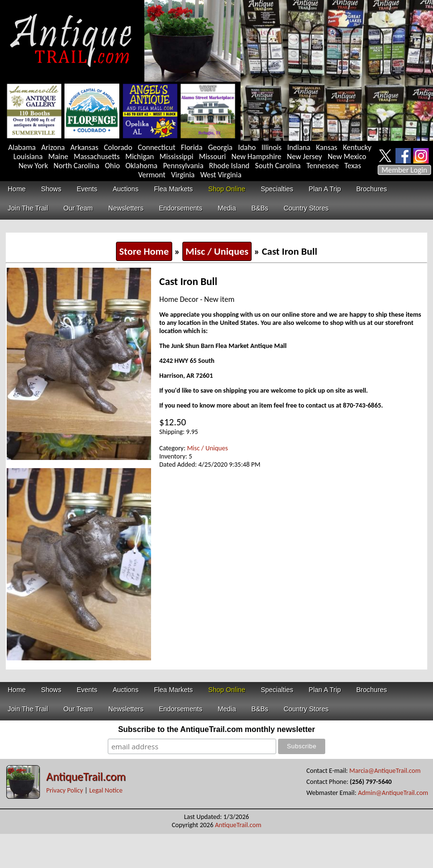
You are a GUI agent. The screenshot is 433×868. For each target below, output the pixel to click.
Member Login (404, 170)
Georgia (221, 147)
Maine (58, 156)
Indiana (299, 147)
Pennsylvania (183, 166)
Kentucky (357, 147)
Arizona (53, 147)
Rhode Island (229, 166)
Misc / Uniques (217, 251)
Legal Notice (106, 790)
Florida (192, 147)
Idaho (247, 147)
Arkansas (84, 147)
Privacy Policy (65, 790)
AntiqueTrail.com (86, 776)
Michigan (140, 156)
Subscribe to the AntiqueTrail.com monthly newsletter (216, 729)
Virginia (183, 175)
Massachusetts (97, 156)
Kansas (327, 147)
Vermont (152, 175)
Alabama (22, 147)
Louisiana (28, 156)
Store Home (144, 251)
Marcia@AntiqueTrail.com (385, 771)
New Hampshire (256, 156)
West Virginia (221, 175)
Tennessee (323, 166)
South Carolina (278, 166)
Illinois (271, 147)
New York (33, 166)
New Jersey (304, 156)
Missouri (212, 156)
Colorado (118, 147)
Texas (353, 166)
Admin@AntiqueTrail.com (393, 793)
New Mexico (347, 156)
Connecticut (157, 147)
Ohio (112, 166)
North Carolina (76, 166)
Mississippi (177, 156)
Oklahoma (142, 166)
